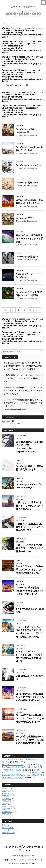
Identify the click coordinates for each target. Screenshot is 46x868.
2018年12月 (7, 806)
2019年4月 (7, 799)
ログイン (6, 825)
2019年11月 (7, 788)
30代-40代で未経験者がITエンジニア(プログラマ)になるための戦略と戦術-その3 (30, 697)
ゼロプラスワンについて (13, 765)
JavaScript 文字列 (25, 218)
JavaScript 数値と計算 (27, 257)
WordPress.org (8, 833)
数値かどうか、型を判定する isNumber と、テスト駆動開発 (29, 239)
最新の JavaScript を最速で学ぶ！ (23, 856)
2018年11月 (7, 809)
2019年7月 (7, 791)
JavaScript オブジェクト (28, 165)
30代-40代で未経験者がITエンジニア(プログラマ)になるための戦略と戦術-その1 (30, 740)
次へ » (37, 310)
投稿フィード (8, 828)
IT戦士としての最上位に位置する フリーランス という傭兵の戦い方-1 (30, 548)
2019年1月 (7, 804)
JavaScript (33, 135)
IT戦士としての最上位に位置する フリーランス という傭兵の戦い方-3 (30, 506)
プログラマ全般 (9, 423)
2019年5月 (7, 796)
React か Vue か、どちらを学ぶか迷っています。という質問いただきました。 (30, 570)
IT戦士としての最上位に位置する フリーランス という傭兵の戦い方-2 (30, 527)
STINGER (34, 863)
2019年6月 (7, 794)
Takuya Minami (33, 772)
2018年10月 (7, 812)
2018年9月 (7, 814)
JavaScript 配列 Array (27, 183)
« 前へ (6, 310)
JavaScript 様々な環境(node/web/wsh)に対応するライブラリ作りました (30, 591)
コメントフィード (10, 830)
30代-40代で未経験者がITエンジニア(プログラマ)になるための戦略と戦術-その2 (30, 718)
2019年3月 (7, 801)
